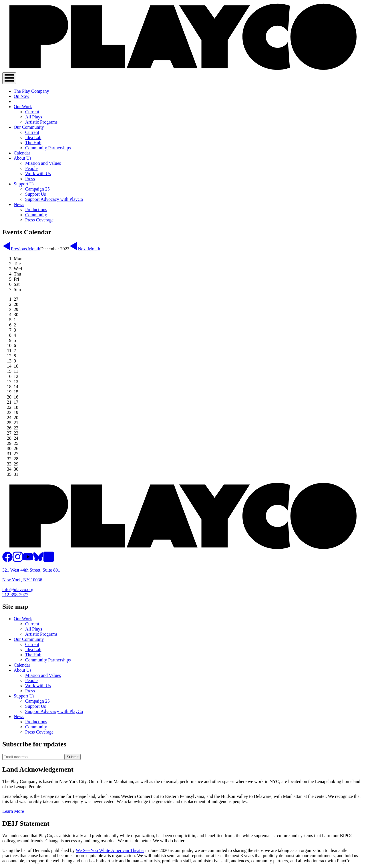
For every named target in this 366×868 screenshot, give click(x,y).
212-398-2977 (15, 595)
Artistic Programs (41, 122)
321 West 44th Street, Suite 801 (31, 570)
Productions (36, 210)
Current (32, 112)
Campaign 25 (37, 189)
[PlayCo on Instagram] (18, 560)
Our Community (29, 127)
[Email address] (33, 757)
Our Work (23, 107)
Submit (72, 757)
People (31, 168)
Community (36, 215)
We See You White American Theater (110, 850)
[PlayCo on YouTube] (28, 560)
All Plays (34, 117)
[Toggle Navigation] (9, 78)
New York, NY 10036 (22, 580)
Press (30, 179)
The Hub (33, 143)
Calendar (22, 153)
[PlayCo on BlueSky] (38, 560)
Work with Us (38, 174)
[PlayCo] (183, 70)
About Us (23, 158)
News (19, 204)
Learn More (13, 811)
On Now (22, 96)
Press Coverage (39, 220)
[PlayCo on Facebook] (7, 560)
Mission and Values (43, 163)
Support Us (24, 184)
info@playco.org (18, 589)
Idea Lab (33, 137)
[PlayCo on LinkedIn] (49, 560)
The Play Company (31, 91)
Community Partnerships (48, 148)
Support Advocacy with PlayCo (54, 199)
